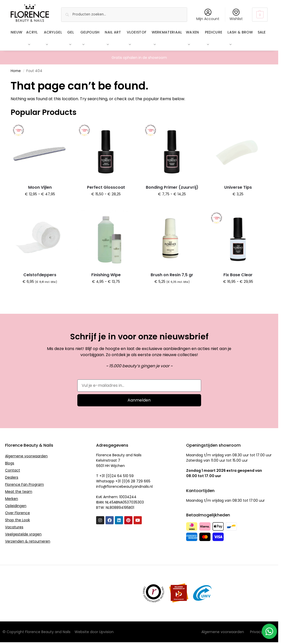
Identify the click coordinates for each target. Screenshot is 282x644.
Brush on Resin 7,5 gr (172, 275)
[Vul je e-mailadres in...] (139, 386)
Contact (13, 470)
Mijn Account (208, 15)
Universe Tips (238, 187)
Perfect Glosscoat (106, 187)
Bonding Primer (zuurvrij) (172, 187)
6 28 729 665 (139, 481)
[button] (260, 15)
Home (16, 71)
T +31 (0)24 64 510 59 (115, 476)
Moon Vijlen (40, 187)
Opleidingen (16, 506)
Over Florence (17, 513)
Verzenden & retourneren (28, 541)
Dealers (12, 477)
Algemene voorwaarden (26, 456)
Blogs (10, 463)
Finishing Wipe (106, 275)
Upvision (106, 632)
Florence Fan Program (24, 484)
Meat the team (19, 492)
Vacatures (14, 527)
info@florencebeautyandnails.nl (124, 486)
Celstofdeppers (40, 275)
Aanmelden (139, 400)
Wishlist (236, 15)
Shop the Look (17, 520)
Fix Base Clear (238, 275)
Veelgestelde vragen (23, 534)
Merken (12, 499)
